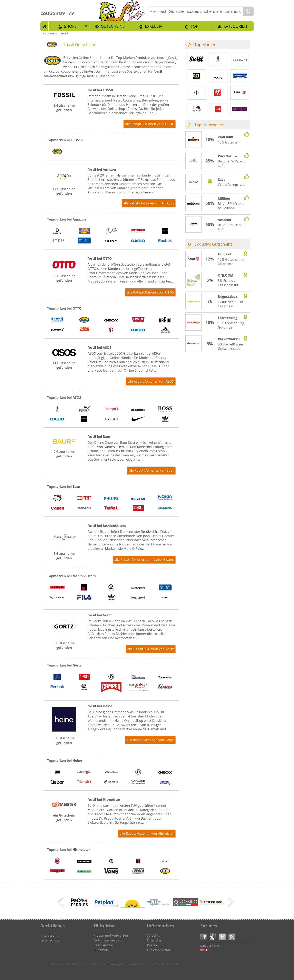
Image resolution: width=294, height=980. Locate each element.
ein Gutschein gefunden (64, 818)
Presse (152, 945)
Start (45, 26)
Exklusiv (154, 26)
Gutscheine (113, 26)
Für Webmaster (159, 950)
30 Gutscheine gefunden (64, 278)
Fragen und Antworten (111, 935)
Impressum (49, 935)
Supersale (101, 950)
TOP (194, 26)
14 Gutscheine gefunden (64, 365)
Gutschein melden (108, 940)
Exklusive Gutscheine (214, 244)
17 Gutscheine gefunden (64, 191)
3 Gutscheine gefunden (64, 556)
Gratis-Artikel (104, 945)
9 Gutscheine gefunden (64, 454)
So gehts (153, 935)
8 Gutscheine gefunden (64, 108)
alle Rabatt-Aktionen (149, 124)
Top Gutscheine (209, 125)
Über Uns (154, 940)
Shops (70, 26)
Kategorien (235, 26)
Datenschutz (50, 940)
